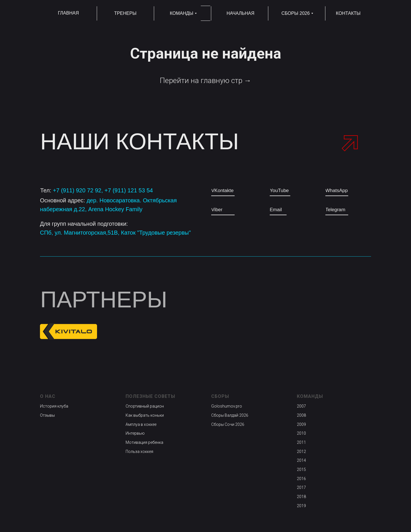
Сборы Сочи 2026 (228, 424)
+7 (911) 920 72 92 (77, 190)
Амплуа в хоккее (141, 424)
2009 (301, 424)
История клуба (54, 406)
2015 (301, 469)
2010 (301, 433)
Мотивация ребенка (144, 442)
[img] (341, 331)
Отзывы (47, 415)
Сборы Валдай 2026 (230, 415)
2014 (301, 460)
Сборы (220, 396)
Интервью (135, 433)
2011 (301, 442)
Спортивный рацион (145, 406)
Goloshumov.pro (227, 406)
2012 (301, 452)
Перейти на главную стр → (206, 80)
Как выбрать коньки (145, 415)
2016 (301, 479)
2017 (301, 487)
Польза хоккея (139, 452)
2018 (301, 497)
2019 (301, 506)
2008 (301, 415)
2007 (301, 406)
